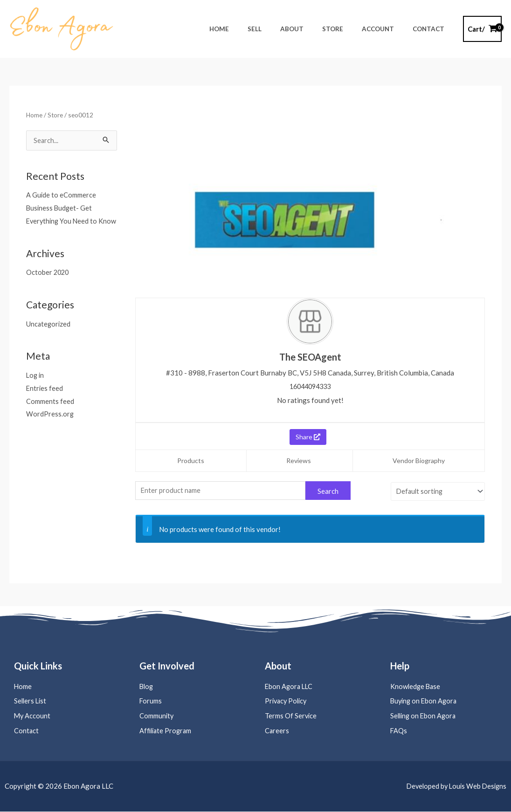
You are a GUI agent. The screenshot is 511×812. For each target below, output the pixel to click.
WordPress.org (50, 427)
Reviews (299, 460)
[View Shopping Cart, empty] (482, 29)
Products (191, 460)
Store (56, 115)
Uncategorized (49, 337)
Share (308, 436)
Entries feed (45, 402)
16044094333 (310, 386)
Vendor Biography (419, 460)
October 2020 (48, 286)
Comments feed (50, 414)
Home (35, 115)
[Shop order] (436, 490)
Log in (36, 389)
